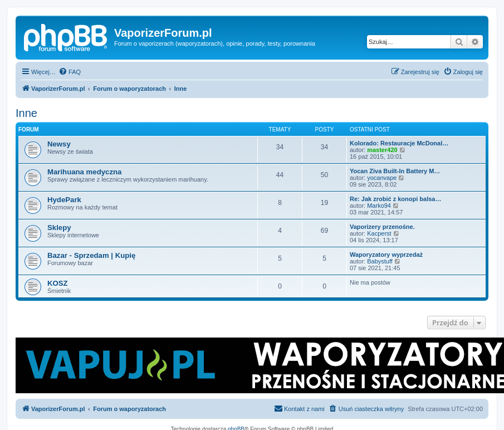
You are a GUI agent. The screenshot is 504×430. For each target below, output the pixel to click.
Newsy (59, 144)
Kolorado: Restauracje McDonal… (399, 143)
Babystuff (380, 261)
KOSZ (58, 283)
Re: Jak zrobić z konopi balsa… (395, 199)
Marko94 (379, 206)
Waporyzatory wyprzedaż (386, 255)
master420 (382, 150)
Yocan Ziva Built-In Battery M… (395, 171)
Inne (26, 113)
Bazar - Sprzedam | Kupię (91, 255)
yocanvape (382, 178)
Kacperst (379, 233)
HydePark (64, 200)
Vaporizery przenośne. (382, 227)
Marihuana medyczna (84, 172)
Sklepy (59, 228)
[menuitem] (70, 72)
